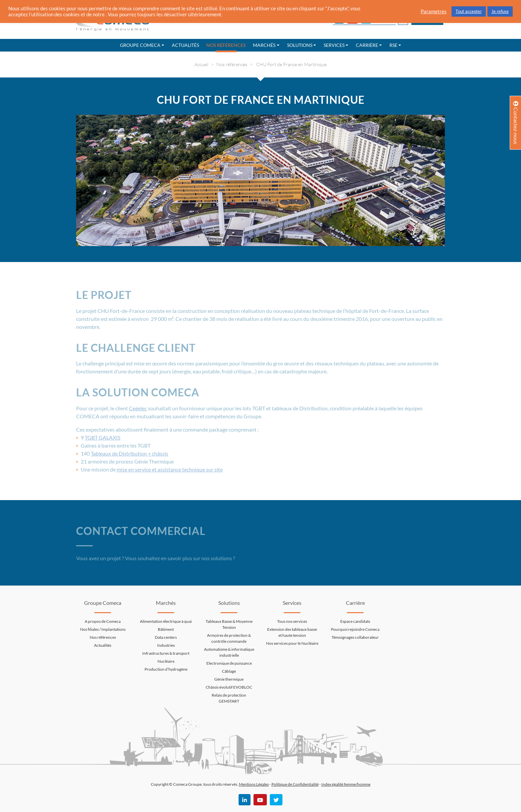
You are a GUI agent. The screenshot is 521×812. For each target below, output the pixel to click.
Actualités (185, 45)
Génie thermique (229, 679)
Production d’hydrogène (166, 669)
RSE (393, 45)
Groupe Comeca (140, 45)
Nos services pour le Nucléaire (292, 643)
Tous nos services (292, 621)
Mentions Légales (254, 784)
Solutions (300, 45)
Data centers (166, 637)
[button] (104, 181)
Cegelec (138, 408)
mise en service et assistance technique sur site (170, 469)
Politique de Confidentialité (295, 784)
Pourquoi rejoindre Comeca (355, 629)
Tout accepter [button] (469, 11)
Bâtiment (166, 629)
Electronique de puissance (229, 663)
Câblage (229, 671)
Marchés (264, 45)
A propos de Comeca (103, 621)
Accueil (201, 64)
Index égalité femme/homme (346, 784)
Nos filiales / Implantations (103, 629)
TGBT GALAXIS (103, 437)
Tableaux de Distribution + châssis (129, 453)
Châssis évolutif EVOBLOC (229, 687)
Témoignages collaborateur (355, 637)
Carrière (367, 45)
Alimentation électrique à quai (166, 621)
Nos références (226, 45)
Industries (166, 645)
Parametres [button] (434, 11)
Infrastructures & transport (166, 653)
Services (334, 45)
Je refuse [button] (500, 11)
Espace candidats (355, 621)
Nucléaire (166, 661)
